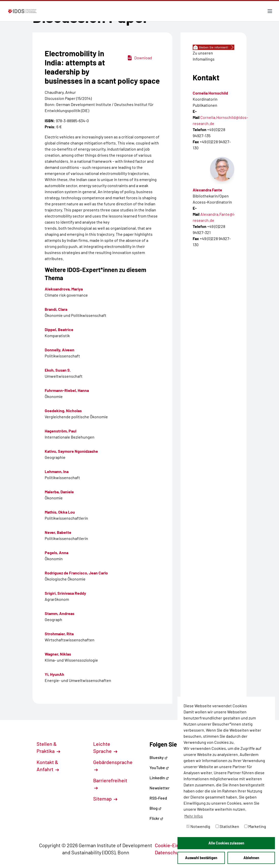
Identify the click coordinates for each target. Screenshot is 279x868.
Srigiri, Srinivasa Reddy (65, 593)
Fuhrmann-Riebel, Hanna (67, 390)
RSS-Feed (158, 798)
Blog (155, 808)
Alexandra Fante (207, 190)
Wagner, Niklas (58, 654)
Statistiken (227, 826)
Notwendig (198, 826)
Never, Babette (58, 532)
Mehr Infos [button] (194, 816)
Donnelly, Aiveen (60, 350)
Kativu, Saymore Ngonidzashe (71, 451)
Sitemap (105, 799)
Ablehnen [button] (251, 858)
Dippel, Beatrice (59, 329)
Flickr (156, 818)
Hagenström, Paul (61, 431)
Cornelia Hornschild (210, 93)
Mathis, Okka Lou (60, 512)
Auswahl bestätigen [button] (201, 858)
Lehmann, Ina (57, 471)
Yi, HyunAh (54, 674)
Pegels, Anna (56, 553)
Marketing (255, 826)
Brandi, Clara (56, 309)
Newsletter (160, 788)
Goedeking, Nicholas (63, 411)
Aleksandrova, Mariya (64, 289)
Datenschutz (172, 852)
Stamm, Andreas (60, 613)
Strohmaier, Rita (59, 634)
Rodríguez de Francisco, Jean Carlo (76, 573)
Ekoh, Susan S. (58, 370)
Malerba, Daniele (59, 492)
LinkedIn (159, 778)
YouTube (159, 767)
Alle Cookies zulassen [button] (226, 843)
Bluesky (159, 757)
